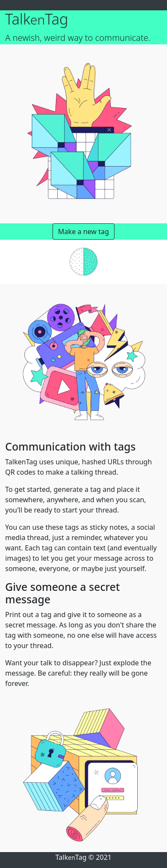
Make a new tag (83, 232)
